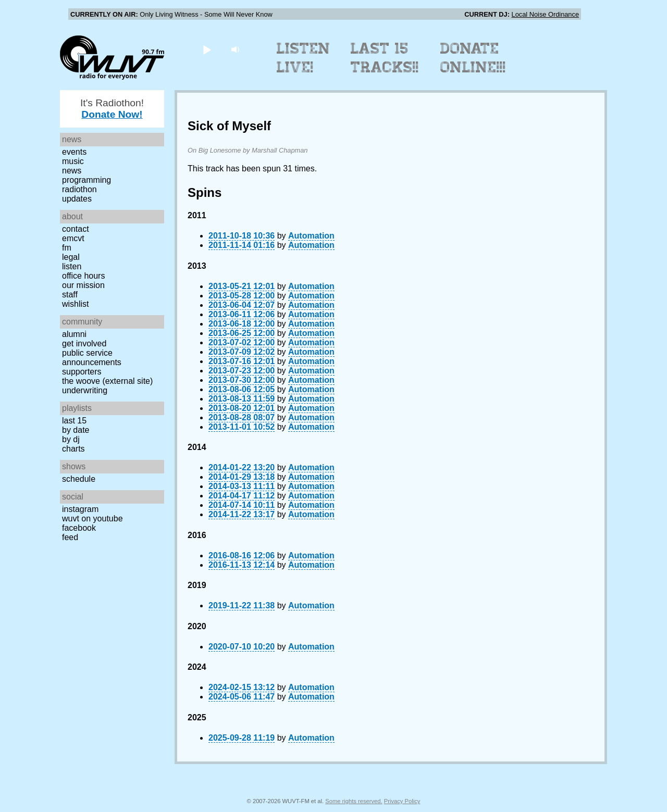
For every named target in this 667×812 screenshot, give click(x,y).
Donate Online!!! (473, 58)
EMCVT (73, 238)
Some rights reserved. (354, 801)
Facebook (79, 528)
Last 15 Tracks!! (385, 58)
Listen (72, 266)
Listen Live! (304, 58)
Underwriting (85, 390)
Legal (71, 257)
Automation (311, 236)
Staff (70, 295)
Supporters (82, 372)
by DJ (71, 439)
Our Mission (83, 285)
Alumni (74, 334)
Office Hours (83, 276)
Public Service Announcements (92, 358)
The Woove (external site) (107, 381)
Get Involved (84, 343)
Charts (73, 449)
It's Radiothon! (112, 109)
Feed (70, 537)
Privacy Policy (402, 801)
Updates (77, 199)
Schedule (79, 479)
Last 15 (74, 421)
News (72, 171)
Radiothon (79, 189)
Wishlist (76, 304)
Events (74, 152)
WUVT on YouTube (92, 519)
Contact (76, 229)
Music (73, 161)
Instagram (80, 509)
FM (67, 248)
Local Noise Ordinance (545, 14)
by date (76, 430)
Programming (87, 180)
